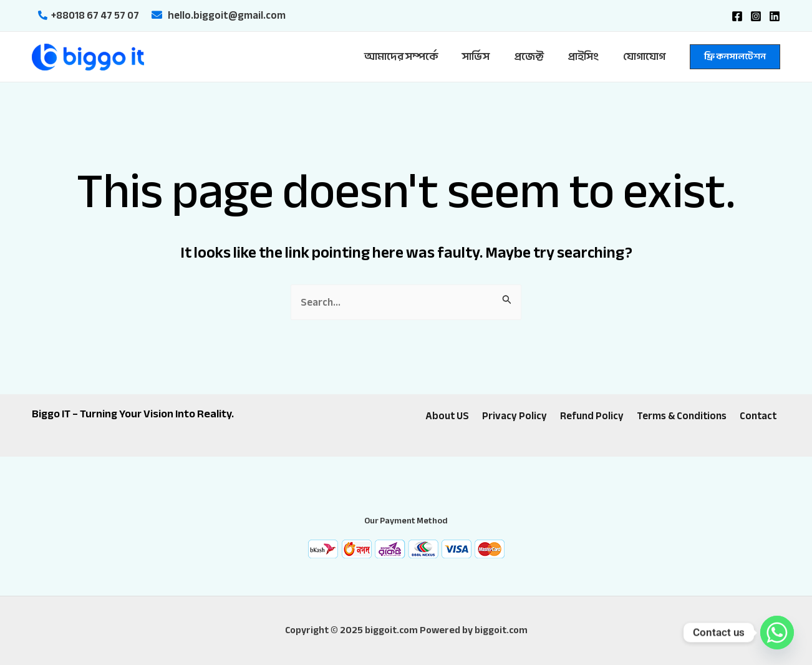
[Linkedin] (775, 16)
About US (450, 416)
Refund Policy (591, 416)
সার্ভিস (486, 56)
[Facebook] (737, 16)
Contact (756, 416)
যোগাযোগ (645, 56)
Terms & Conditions (680, 416)
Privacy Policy (516, 416)
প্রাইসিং (587, 56)
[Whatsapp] (777, 633)
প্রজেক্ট (536, 56)
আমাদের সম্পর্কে (414, 56)
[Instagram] (756, 16)
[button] (735, 57)
